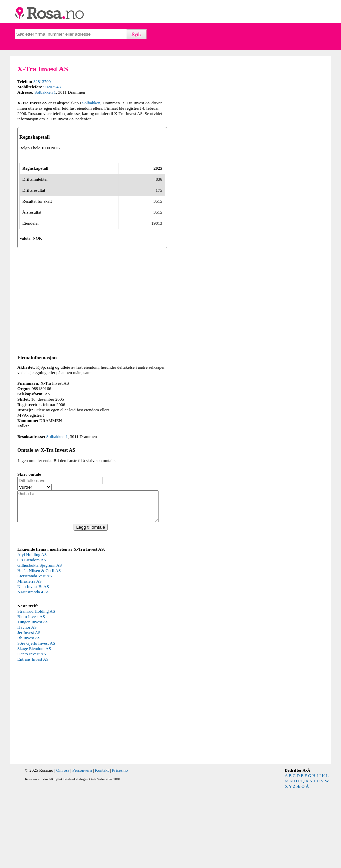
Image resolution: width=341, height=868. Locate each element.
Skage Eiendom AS (34, 727)
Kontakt (102, 849)
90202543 (52, 87)
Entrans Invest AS (33, 738)
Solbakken (91, 103)
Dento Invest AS (32, 733)
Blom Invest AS (31, 695)
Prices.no (120, 849)
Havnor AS (27, 706)
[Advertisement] (92, 373)
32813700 (42, 81)
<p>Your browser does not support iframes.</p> (67, 656)
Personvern (82, 849)
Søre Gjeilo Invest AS (36, 722)
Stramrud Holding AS (36, 690)
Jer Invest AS (29, 711)
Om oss (63, 849)
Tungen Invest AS (33, 701)
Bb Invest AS (29, 717)
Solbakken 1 (45, 92)
